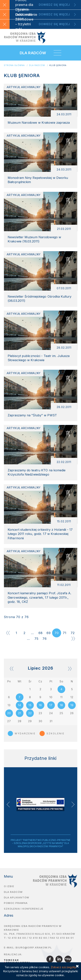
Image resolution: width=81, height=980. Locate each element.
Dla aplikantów (16, 897)
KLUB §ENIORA (58, 65)
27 (9, 721)
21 (20, 713)
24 (51, 713)
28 (20, 721)
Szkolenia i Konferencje (24, 909)
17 (51, 705)
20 (9, 713)
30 (40, 721)
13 (9, 705)
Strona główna (14, 65)
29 (30, 721)
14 (20, 705)
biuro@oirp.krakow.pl (34, 947)
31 (51, 721)
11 (61, 697)
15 (30, 705)
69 (49, 633)
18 (61, 705)
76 (45, 639)
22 (30, 713)
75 (36, 639)
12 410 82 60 (38, 938)
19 (72, 705)
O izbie (9, 886)
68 (41, 633)
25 (61, 713)
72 (73, 633)
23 (40, 713)
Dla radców (37, 65)
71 (65, 633)
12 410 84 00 (17, 938)
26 (72, 713)
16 (40, 705)
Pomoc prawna (16, 903)
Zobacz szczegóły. (64, 967)
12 (72, 697)
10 (51, 697)
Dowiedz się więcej (54, 5)
